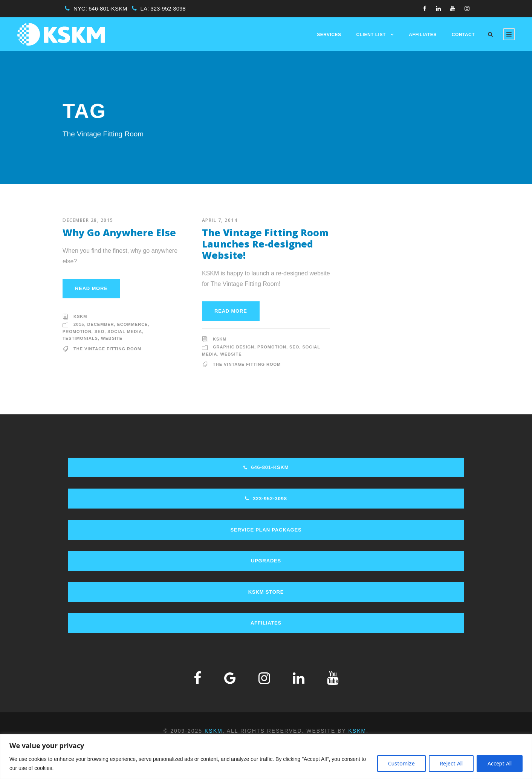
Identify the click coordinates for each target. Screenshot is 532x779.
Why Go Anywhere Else (119, 232)
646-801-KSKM (108, 8)
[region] (266, 757)
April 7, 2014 (220, 220)
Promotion (77, 331)
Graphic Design (234, 347)
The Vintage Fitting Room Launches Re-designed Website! (265, 244)
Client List (371, 35)
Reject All (451, 763)
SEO (99, 331)
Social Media (125, 331)
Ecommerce (133, 324)
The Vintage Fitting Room (107, 349)
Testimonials (80, 338)
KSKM (80, 316)
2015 (79, 324)
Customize (401, 763)
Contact (463, 35)
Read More (91, 288)
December (101, 324)
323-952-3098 (168, 8)
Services (329, 35)
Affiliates (423, 35)
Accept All (500, 763)
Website (112, 338)
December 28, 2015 (88, 220)
